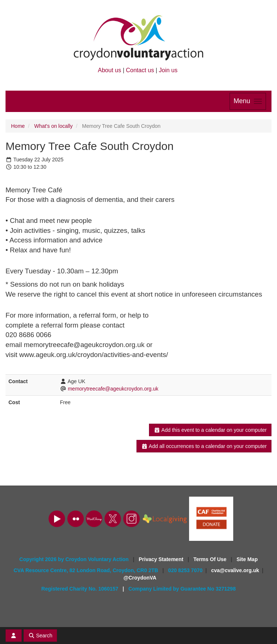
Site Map (247, 559)
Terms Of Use (211, 559)
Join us (168, 70)
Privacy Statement (162, 559)
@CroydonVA (140, 578)
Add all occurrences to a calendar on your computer (204, 446)
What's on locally (54, 126)
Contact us (140, 70)
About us (109, 70)
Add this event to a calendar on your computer (210, 430)
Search (40, 636)
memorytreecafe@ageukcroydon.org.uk (113, 389)
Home (18, 126)
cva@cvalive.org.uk (235, 570)
